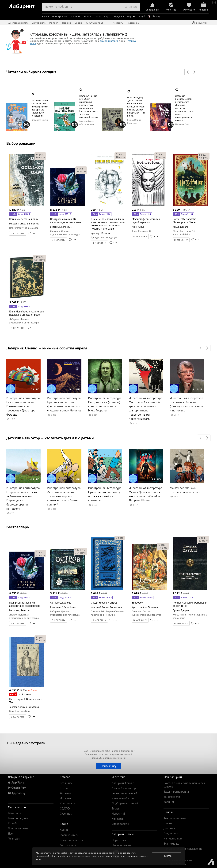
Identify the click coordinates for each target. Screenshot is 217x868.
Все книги (66, 783)
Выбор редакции (21, 143)
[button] (188, 72)
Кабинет (169, 802)
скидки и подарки (109, 41)
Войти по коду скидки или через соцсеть (184, 785)
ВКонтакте (15, 813)
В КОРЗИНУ (18, 233)
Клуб (142, 16)
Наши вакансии (122, 845)
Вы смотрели (172, 797)
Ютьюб (12, 823)
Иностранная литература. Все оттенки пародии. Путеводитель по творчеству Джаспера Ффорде (23, 406)
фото (40, 157)
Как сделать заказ (175, 818)
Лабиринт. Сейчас (123, 783)
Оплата (168, 823)
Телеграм (14, 839)
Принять (167, 856)
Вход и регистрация (176, 792)
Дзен (11, 833)
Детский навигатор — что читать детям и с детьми (50, 438)
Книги (45, 16)
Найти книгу (108, 766)
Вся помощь (171, 844)
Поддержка (133, 23)
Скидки (79, 23)
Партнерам (119, 840)
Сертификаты (39, 23)
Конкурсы (118, 819)
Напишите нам (173, 838)
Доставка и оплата (19, 23)
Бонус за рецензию (72, 840)
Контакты (118, 23)
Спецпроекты (120, 824)
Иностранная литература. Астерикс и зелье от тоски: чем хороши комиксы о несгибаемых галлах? (64, 496)
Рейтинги (54, 23)
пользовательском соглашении (87, 856)
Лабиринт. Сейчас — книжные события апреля (47, 348)
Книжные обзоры (123, 798)
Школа (88, 16)
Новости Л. (119, 814)
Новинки (67, 23)
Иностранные (60, 16)
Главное (76, 16)
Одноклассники (18, 828)
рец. (40, 154)
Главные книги (69, 835)
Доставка (169, 828)
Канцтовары (103, 16)
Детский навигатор (124, 788)
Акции (64, 830)
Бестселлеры (18, 527)
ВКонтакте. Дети (18, 818)
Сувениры (66, 814)
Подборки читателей (125, 803)
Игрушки (119, 16)
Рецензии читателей (124, 793)
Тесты (115, 808)
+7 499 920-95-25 (95, 23)
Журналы (66, 793)
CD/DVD (65, 808)
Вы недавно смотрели (26, 743)
